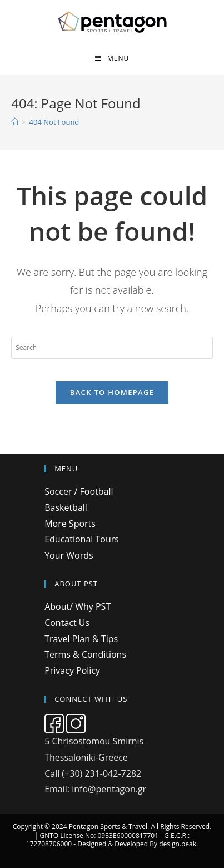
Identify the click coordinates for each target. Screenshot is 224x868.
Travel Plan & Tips (81, 639)
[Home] (15, 122)
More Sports (70, 524)
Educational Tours (82, 539)
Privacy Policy (72, 670)
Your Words (69, 555)
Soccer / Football (79, 491)
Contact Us (67, 623)
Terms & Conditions (85, 654)
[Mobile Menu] (112, 58)
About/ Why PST (78, 606)
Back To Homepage (112, 392)
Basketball (66, 507)
